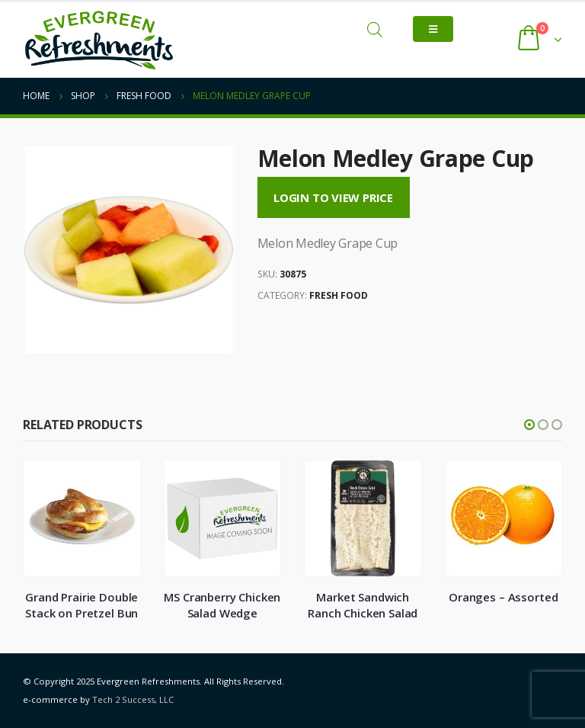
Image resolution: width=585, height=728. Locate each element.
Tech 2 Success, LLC (133, 699)
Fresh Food (339, 295)
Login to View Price (333, 197)
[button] (529, 425)
